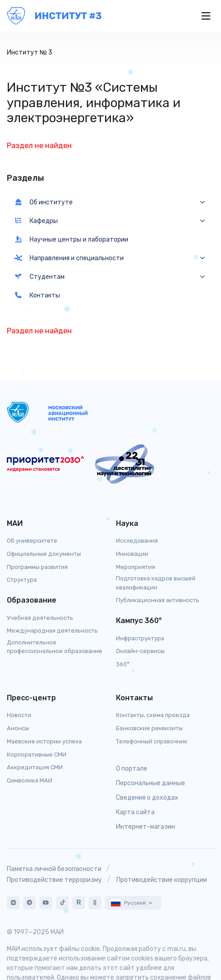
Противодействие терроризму (54, 880)
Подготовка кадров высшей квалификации (156, 583)
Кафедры (36, 221)
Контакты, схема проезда (153, 715)
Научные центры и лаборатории (71, 240)
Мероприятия (136, 567)
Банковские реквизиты (149, 728)
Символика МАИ (30, 780)
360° (123, 664)
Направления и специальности (69, 258)
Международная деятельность (52, 631)
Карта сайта (135, 812)
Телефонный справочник (152, 741)
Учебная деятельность (40, 618)
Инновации (132, 554)
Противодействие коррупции (162, 880)
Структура (22, 580)
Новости (19, 715)
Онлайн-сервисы (140, 651)
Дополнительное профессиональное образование (55, 647)
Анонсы (18, 728)
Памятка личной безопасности (54, 869)
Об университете (32, 541)
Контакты (37, 295)
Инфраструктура (140, 638)
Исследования (137, 541)
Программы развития (37, 567)
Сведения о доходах (147, 798)
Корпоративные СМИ (37, 755)
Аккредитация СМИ (35, 767)
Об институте (43, 202)
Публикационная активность (158, 600)
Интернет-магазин (146, 827)
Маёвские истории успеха (44, 741)
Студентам (39, 277)
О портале (132, 769)
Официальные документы (44, 554)
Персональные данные (151, 783)
